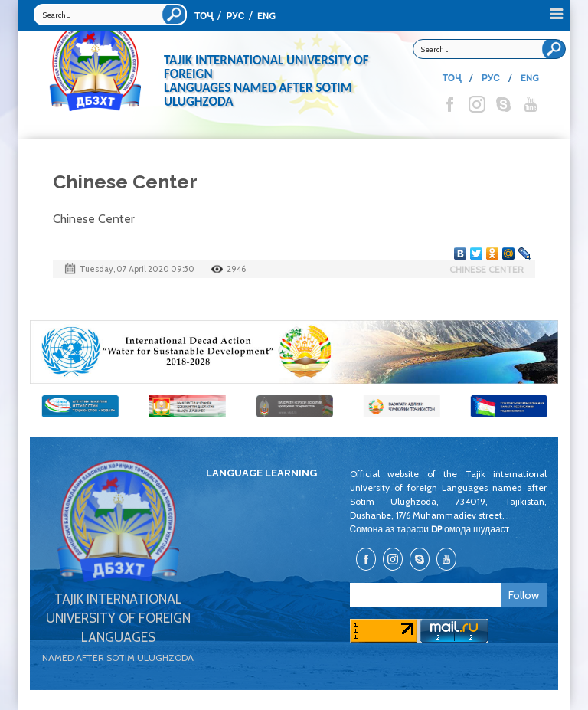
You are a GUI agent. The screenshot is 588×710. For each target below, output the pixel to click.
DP (436, 529)
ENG (266, 16)
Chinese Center (487, 269)
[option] (294, 352)
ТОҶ (204, 16)
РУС (235, 16)
